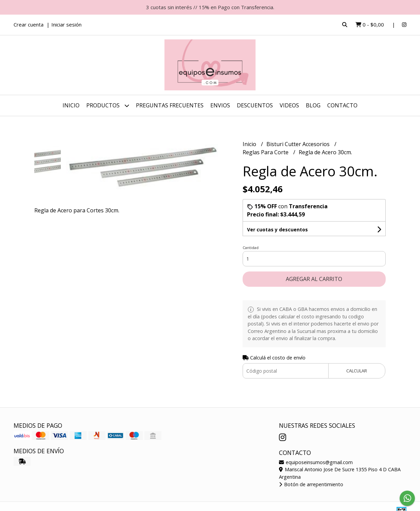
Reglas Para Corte (266, 152)
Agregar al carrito (314, 279)
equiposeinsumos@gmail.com (316, 462)
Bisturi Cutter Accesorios (299, 144)
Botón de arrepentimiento (311, 484)
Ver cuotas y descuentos (277, 230)
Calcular (357, 371)
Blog (313, 105)
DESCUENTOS (255, 105)
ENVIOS (220, 105)
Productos (108, 105)
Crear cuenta (29, 24)
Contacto (342, 105)
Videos (289, 105)
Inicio (71, 105)
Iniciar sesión (66, 24)
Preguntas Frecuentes (170, 105)
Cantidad (251, 248)
